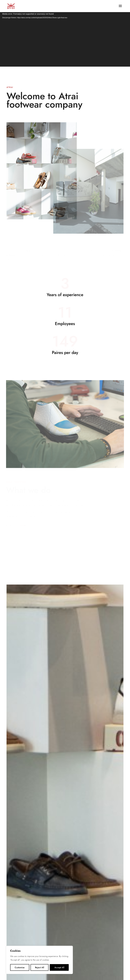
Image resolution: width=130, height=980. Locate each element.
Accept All (59, 967)
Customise (20, 967)
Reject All (40, 967)
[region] (39, 960)
